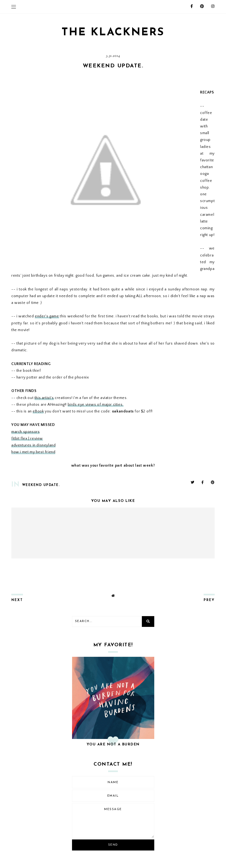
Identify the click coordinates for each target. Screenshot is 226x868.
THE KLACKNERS (113, 33)
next (17, 600)
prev (209, 600)
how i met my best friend (33, 452)
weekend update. (41, 485)
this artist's (44, 398)
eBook (38, 411)
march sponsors (25, 432)
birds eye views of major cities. (96, 405)
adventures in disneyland (33, 445)
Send (113, 845)
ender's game (47, 316)
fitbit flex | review (27, 439)
